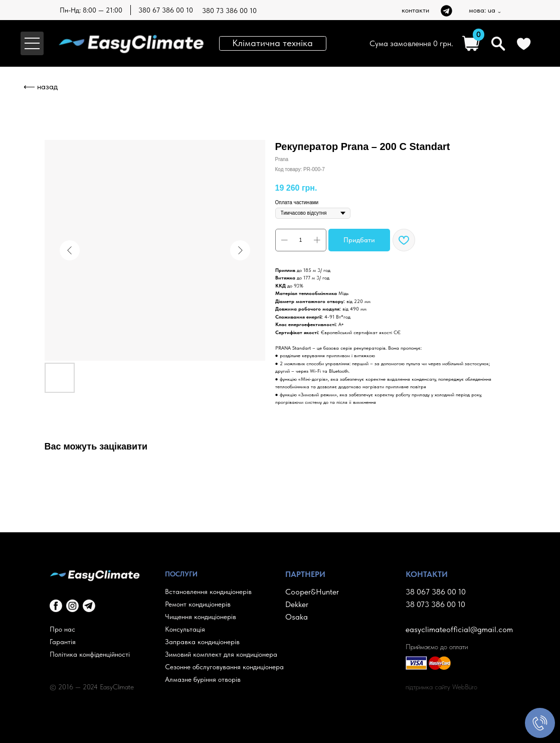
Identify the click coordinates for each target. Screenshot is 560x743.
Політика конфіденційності (90, 654)
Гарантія (63, 642)
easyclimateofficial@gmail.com (459, 629)
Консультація (185, 629)
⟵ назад (41, 87)
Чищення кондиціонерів (201, 617)
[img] (446, 11)
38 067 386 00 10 (436, 592)
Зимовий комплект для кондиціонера (221, 654)
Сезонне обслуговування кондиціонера (224, 667)
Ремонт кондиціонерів (198, 604)
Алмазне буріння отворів (203, 679)
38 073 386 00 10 (435, 604)
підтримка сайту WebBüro (441, 687)
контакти (415, 10)
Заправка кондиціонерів (202, 642)
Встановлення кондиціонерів (208, 591)
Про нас (62, 629)
